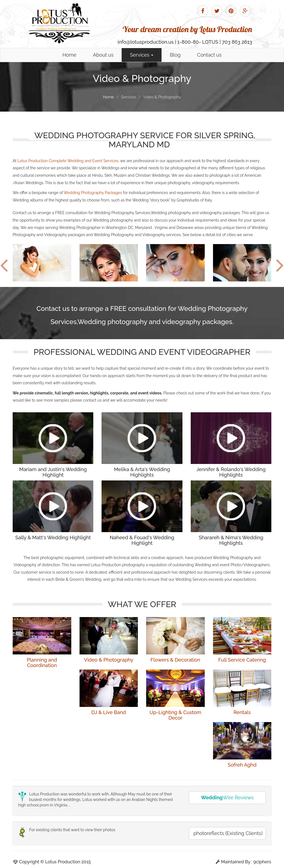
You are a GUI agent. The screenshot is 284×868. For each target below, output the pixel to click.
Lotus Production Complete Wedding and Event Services (68, 161)
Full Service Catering (242, 660)
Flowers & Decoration (175, 660)
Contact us (209, 55)
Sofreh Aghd (242, 765)
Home (69, 55)
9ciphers (262, 862)
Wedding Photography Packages (93, 193)
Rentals (242, 712)
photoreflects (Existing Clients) (228, 833)
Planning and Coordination (42, 663)
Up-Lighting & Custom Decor (175, 715)
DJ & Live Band (109, 712)
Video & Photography (109, 660)
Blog (175, 55)
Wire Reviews (227, 797)
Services (142, 55)
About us (103, 55)
